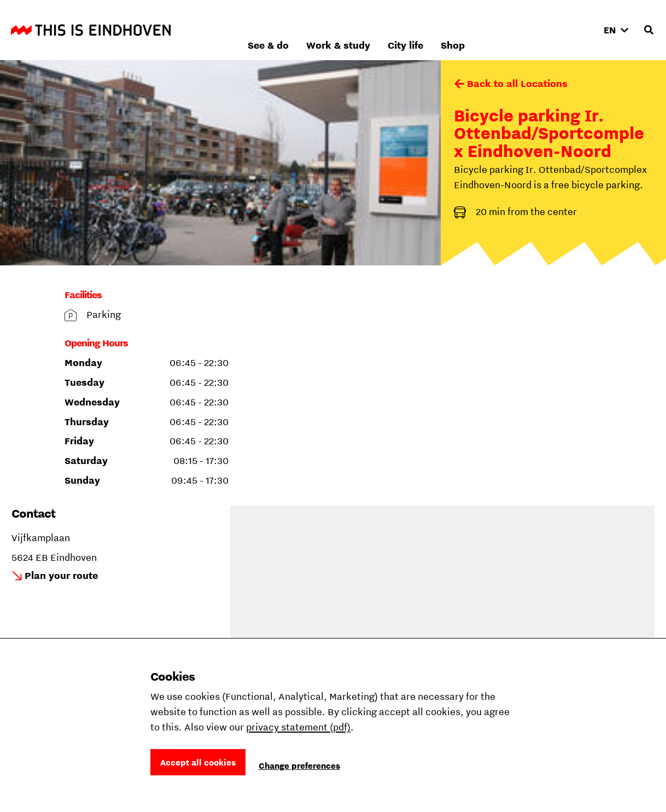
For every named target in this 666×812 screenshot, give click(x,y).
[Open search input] (649, 30)
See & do (385, 30)
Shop (570, 30)
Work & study (455, 30)
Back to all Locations (517, 83)
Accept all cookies (198, 762)
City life (522, 30)
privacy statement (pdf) (298, 727)
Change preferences (299, 765)
